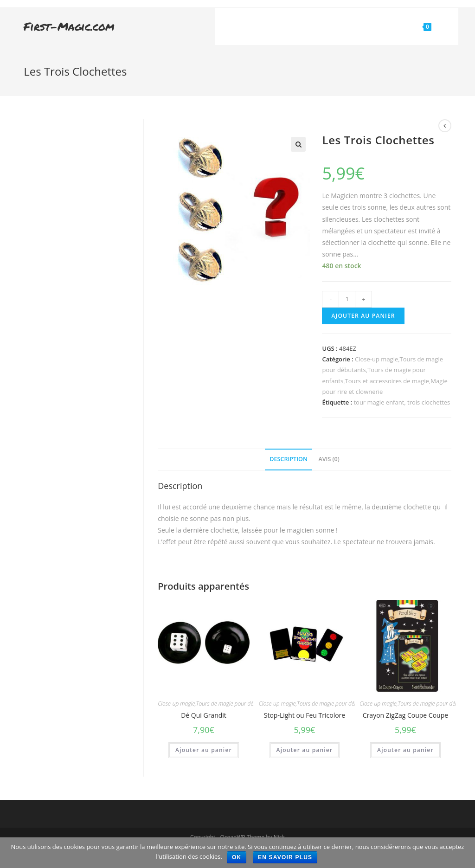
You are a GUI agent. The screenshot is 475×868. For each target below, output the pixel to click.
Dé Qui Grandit (204, 715)
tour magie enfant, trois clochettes (402, 402)
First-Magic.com (69, 26)
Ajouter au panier (363, 316)
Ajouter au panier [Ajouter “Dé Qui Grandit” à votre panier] (204, 750)
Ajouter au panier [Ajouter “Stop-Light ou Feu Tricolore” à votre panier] (305, 750)
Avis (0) (329, 459)
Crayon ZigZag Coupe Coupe (405, 715)
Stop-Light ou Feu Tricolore (305, 715)
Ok (237, 857)
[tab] (289, 460)
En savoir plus (285, 857)
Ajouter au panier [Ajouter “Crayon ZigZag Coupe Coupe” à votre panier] (405, 750)
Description (289, 459)
